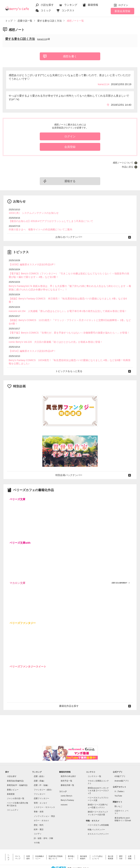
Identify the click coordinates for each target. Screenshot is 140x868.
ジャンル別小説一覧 (16, 788)
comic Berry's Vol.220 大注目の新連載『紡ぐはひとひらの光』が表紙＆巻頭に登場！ (52, 332)
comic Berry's (66, 785)
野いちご (118, 795)
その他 (37, 832)
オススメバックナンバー (98, 823)
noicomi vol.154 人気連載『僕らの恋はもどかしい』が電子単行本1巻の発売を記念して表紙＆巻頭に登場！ (64, 306)
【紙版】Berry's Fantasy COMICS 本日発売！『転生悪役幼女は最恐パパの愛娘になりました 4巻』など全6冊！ (66, 297)
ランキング (71, 5)
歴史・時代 (39, 814)
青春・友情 (39, 801)
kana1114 (42, 39)
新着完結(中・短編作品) (17, 774)
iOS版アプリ (120, 765)
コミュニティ (13, 799)
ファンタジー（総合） (43, 779)
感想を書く (70, 56)
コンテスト (68, 10)
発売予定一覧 (66, 770)
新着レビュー (13, 779)
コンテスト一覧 (94, 765)
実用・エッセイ (41, 792)
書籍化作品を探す (70, 695)
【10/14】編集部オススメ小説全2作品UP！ (31, 341)
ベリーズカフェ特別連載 (98, 814)
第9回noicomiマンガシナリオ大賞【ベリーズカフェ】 (98, 780)
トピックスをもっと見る (70, 361)
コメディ (38, 823)
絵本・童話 (39, 818)
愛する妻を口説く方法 (20, 39)
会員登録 (70, 147)
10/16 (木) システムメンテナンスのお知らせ (32, 213)
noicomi (64, 794)
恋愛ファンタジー (41, 788)
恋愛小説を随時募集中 (119, 572)
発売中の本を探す (68, 765)
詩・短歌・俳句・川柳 (43, 827)
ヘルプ (8, 847)
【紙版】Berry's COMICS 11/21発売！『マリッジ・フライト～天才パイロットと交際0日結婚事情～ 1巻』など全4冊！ (70, 314)
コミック (46, 10)
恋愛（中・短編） (41, 774)
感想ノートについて (123, 163)
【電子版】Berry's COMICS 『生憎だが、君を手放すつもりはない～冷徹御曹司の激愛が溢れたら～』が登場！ (65, 323)
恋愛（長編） (40, 770)
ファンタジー (40, 783)
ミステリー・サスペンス (44, 796)
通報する (70, 181)
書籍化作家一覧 (67, 774)
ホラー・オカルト (41, 810)
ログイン (123, 5)
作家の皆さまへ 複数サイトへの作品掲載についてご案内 (38, 229)
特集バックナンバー (96, 819)
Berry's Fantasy (67, 789)
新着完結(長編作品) (15, 770)
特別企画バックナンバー (70, 465)
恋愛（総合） (40, 765)
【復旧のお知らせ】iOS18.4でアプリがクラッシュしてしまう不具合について (48, 221)
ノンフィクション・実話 (44, 805)
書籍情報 (93, 5)
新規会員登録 (122, 11)
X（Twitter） (120, 780)
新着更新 (11, 783)
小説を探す (47, 5)
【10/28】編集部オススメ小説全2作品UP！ (31, 263)
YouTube (118, 785)
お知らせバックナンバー (70, 236)
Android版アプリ (122, 770)
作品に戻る (128, 167)
